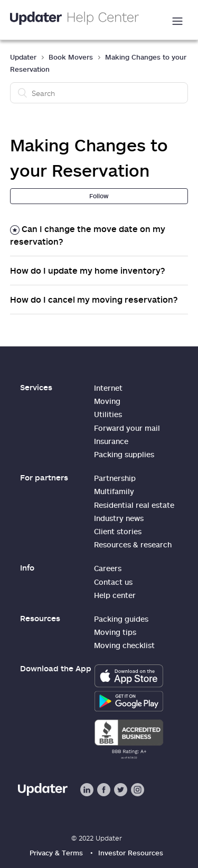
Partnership (115, 478)
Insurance (111, 441)
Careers (108, 568)
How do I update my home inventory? (88, 271)
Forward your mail (127, 428)
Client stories (118, 531)
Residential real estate (134, 505)
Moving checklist (124, 645)
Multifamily (114, 491)
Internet (108, 388)
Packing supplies (124, 454)
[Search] (99, 93)
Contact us (113, 582)
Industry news (119, 518)
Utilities (108, 414)
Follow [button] (99, 196)
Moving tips (115, 632)
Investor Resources (131, 853)
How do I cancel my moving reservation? (94, 300)
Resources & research (133, 544)
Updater (23, 57)
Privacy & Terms (56, 853)
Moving (107, 401)
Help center (115, 595)
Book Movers (71, 57)
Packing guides (121, 619)
